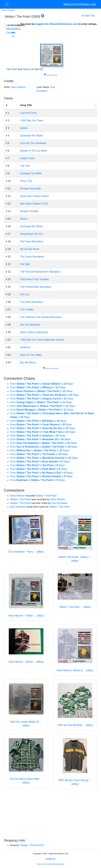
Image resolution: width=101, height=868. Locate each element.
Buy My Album (28, 362)
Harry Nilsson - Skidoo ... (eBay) (26, 662)
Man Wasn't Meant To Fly (34, 204)
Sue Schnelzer (59, 503)
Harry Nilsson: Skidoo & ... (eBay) (75, 670)
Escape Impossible (30, 189)
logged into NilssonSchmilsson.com (57, 24)
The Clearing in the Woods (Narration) (41, 317)
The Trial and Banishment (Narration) (40, 272)
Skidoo (27, 69)
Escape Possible (29, 211)
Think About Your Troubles (34, 279)
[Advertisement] (50, 814)
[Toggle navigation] (7, 4)
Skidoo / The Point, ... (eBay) (75, 607)
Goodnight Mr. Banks (31, 136)
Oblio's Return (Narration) (34, 332)
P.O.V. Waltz (27, 310)
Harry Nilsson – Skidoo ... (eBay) (26, 616)
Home (4, 10)
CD (19, 29)
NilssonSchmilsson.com (80, 4)
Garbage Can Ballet (31, 173)
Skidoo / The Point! (46, 496)
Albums (12, 10)
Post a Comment (50, 368)
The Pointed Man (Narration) (36, 287)
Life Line (25, 294)
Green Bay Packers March (34, 196)
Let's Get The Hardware (33, 143)
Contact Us (50, 859)
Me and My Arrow (30, 249)
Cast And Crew (28, 113)
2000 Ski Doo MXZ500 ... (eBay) (75, 725)
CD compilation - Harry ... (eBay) (26, 552)
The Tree (25, 166)
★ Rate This (88, 16)
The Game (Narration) (32, 257)
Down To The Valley (31, 355)
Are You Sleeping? (30, 325)
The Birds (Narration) (31, 302)
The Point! (12, 69)
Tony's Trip (26, 181)
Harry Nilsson (18, 87)
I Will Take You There (32, 120)
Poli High (25, 264)
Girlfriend (25, 347)
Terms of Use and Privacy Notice (50, 864)
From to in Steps (42, 384)
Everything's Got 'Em (31, 234)
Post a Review (50, 75)
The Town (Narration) (32, 241)
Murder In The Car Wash (33, 151)
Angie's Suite (27, 158)
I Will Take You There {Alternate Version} (42, 340)
